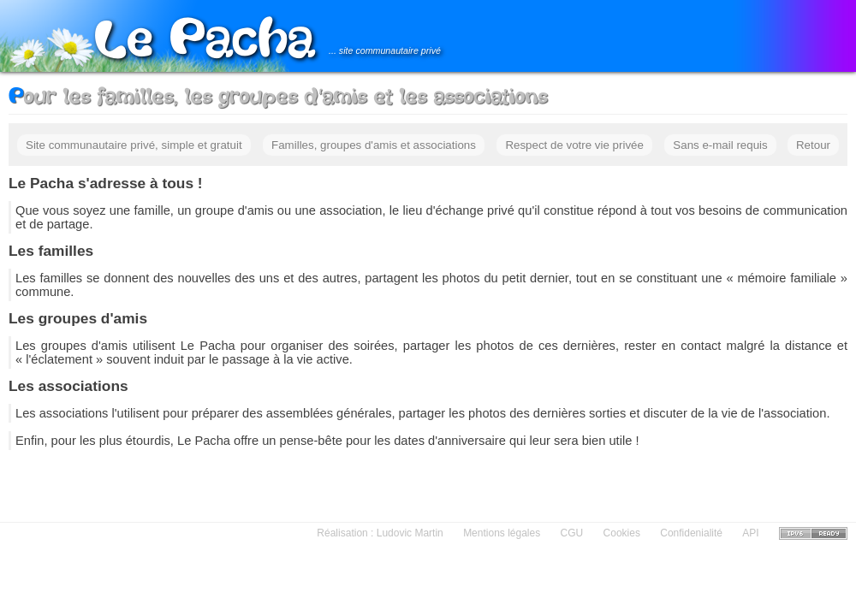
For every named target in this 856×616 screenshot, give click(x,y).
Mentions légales (502, 533)
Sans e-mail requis (720, 145)
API (750, 533)
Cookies (622, 533)
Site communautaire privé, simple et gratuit (134, 145)
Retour (813, 145)
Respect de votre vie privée (574, 145)
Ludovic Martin (410, 533)
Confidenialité (691, 533)
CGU (572, 533)
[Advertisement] (428, 484)
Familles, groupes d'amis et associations (374, 145)
